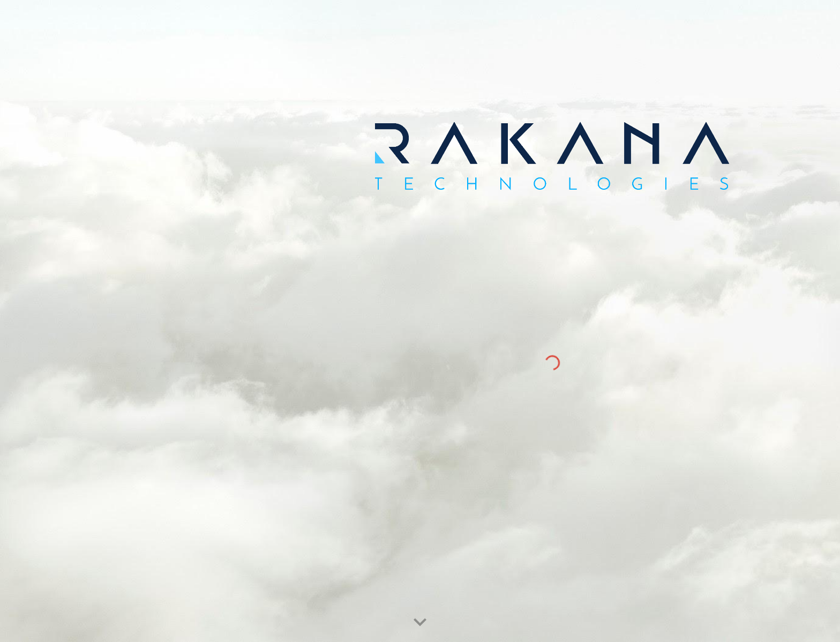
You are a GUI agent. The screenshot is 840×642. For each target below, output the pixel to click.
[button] (420, 623)
